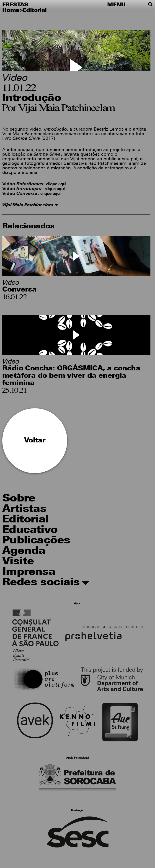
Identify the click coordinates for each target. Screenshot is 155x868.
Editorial (35, 10)
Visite (18, 562)
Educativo (30, 530)
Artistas (24, 509)
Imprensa (29, 572)
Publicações (36, 541)
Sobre (19, 499)
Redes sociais (46, 583)
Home (11, 10)
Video (11, 283)
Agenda (24, 551)
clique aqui (56, 184)
